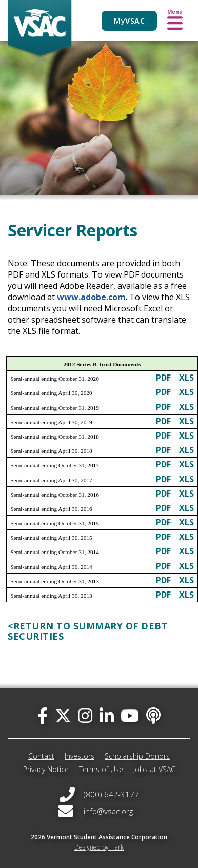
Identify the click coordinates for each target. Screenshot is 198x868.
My (129, 21)
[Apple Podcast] (153, 715)
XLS (186, 378)
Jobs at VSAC (154, 769)
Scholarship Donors (137, 756)
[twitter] (63, 715)
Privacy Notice (46, 769)
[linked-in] (107, 715)
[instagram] (85, 715)
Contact (41, 756)
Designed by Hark (99, 847)
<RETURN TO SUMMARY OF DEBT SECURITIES (88, 631)
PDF (163, 378)
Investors (80, 756)
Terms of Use (101, 769)
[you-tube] (130, 715)
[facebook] (43, 715)
